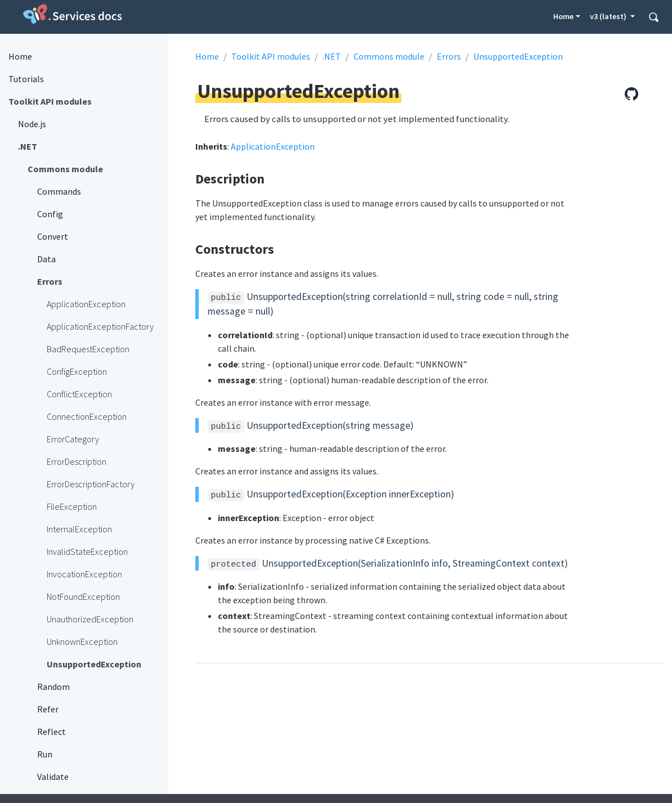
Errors (449, 56)
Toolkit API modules (271, 56)
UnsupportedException (518, 56)
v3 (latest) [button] (609, 16)
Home (563, 16)
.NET (332, 56)
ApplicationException (273, 146)
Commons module (389, 56)
